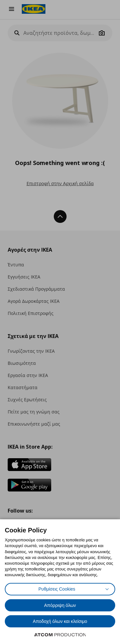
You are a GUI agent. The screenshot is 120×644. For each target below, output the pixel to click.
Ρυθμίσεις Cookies (57, 589)
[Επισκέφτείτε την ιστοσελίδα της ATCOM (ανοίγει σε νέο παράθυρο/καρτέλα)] (60, 635)
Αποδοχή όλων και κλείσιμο (60, 621)
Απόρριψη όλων (60, 605)
